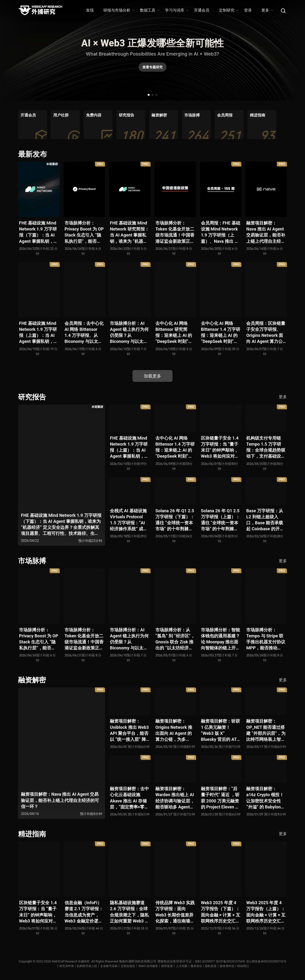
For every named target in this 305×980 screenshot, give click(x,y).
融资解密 (33, 680)
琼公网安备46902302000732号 (49, 966)
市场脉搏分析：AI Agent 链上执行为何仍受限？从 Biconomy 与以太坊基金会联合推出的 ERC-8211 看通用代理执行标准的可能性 (129, 333)
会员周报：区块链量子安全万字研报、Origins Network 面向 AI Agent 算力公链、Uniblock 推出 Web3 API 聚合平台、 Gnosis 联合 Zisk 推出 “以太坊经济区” (266, 333)
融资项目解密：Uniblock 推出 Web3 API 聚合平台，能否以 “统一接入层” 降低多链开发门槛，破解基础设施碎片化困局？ (129, 730)
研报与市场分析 (119, 10)
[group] (33, 125)
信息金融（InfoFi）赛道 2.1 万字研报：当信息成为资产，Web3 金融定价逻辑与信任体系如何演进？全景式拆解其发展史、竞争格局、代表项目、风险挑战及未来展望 (84, 912)
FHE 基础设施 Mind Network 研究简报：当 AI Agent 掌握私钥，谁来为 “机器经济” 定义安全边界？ (129, 232)
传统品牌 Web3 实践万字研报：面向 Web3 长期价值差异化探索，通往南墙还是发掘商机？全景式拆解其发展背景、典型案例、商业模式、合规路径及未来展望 (175, 912)
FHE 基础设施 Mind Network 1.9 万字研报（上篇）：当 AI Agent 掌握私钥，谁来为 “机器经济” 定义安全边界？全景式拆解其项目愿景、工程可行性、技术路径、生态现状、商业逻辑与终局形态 (39, 333)
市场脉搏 (33, 561)
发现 (90, 10)
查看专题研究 (152, 68)
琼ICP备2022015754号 (253, 961)
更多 (267, 10)
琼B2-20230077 (226, 961)
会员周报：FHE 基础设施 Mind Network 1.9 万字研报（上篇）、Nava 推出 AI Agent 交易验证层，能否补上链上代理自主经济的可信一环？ (221, 232)
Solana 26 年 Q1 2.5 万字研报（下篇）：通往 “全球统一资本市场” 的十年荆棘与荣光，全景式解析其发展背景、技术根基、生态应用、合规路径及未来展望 (175, 520)
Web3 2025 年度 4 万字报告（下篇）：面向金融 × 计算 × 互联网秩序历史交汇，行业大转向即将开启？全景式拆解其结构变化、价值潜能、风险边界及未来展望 (221, 912)
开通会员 (202, 10)
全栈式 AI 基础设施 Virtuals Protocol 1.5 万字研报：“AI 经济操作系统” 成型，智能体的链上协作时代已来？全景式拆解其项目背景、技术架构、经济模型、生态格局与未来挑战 (129, 520)
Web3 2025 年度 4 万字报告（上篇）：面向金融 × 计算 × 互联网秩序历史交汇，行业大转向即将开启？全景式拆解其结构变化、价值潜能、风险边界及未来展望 (266, 912)
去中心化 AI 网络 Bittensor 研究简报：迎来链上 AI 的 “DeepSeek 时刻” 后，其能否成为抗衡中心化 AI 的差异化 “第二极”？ (175, 333)
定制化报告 (148, 966)
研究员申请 (82, 966)
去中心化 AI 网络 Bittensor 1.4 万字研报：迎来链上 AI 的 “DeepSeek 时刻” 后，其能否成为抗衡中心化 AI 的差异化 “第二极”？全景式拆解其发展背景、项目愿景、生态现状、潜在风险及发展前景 (221, 333)
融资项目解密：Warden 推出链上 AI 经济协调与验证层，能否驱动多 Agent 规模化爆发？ (175, 798)
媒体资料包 (254, 966)
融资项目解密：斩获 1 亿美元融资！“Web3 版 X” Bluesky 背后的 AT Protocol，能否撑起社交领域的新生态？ (220, 730)
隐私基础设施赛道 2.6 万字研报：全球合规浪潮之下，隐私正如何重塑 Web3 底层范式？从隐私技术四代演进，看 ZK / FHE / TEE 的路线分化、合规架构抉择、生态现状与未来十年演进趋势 (129, 912)
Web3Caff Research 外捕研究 (89, 961)
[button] (149, 95)
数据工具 (149, 10)
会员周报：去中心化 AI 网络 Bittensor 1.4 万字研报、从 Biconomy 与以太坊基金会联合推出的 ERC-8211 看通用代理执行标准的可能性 (84, 333)
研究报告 (33, 397)
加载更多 (152, 376)
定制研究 (229, 10)
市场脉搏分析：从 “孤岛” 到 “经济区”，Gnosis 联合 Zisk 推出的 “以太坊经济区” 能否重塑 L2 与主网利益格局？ (175, 639)
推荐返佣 (190, 966)
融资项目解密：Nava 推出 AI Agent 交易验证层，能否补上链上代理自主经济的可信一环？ (266, 232)
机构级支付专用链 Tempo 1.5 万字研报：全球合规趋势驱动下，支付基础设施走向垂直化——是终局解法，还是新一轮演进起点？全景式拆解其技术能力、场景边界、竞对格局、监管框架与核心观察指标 (266, 447)
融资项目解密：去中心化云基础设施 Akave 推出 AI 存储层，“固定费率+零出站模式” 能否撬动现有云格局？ (129, 798)
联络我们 (271, 966)
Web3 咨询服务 (170, 966)
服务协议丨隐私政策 (229, 966)
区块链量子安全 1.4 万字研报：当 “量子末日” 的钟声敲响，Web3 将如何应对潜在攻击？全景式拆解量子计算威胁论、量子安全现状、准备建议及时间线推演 (220, 447)
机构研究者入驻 (104, 966)
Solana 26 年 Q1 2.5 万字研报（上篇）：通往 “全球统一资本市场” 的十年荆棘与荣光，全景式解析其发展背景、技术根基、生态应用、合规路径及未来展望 (220, 520)
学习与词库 (176, 10)
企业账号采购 (128, 966)
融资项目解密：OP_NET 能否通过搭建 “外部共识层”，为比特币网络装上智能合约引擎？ (266, 730)
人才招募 (205, 966)
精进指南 (33, 834)
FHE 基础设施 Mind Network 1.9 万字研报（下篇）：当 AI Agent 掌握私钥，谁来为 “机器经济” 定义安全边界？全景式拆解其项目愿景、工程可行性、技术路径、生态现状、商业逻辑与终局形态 (39, 232)
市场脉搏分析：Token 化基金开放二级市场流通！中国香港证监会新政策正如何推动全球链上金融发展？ (175, 232)
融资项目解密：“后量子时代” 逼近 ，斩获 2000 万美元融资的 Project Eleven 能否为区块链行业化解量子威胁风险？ (220, 798)
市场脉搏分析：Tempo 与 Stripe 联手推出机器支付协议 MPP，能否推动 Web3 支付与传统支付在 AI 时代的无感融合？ (266, 639)
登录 (248, 10)
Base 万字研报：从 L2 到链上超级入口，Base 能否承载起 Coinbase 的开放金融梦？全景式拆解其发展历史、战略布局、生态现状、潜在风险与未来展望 (266, 520)
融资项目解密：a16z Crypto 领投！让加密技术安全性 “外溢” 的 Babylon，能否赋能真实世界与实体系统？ (266, 798)
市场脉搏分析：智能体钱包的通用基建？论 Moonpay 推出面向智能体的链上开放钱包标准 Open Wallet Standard (220, 639)
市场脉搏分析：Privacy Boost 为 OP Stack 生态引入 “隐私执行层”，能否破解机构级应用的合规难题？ (84, 232)
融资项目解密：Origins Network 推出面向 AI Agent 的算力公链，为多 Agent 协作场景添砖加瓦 (175, 730)
